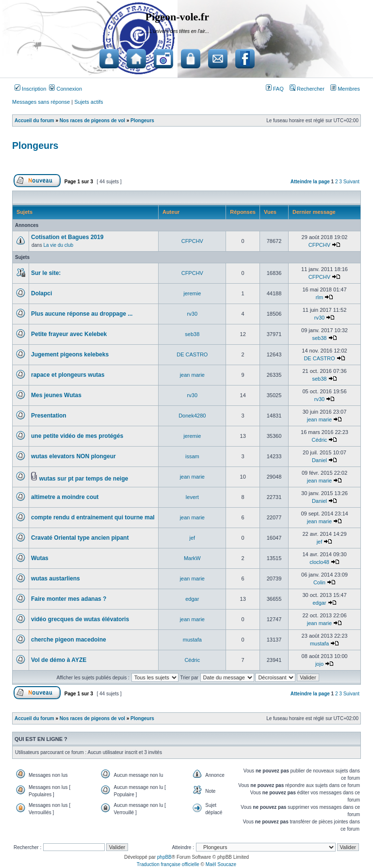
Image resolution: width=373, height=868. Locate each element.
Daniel (319, 460)
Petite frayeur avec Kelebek (69, 334)
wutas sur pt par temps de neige (84, 479)
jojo (319, 664)
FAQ (275, 89)
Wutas (40, 558)
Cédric (320, 440)
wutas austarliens (56, 579)
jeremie (192, 293)
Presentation (49, 416)
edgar (192, 599)
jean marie (192, 375)
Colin (319, 582)
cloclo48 (319, 562)
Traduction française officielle (168, 864)
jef (193, 538)
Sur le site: (46, 273)
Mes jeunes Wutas (56, 395)
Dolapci (41, 293)
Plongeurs (35, 145)
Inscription (30, 89)
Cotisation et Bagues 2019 (67, 237)
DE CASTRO (192, 354)
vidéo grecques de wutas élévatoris (80, 619)
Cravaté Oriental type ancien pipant (80, 538)
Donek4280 (192, 416)
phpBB (164, 857)
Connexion (65, 89)
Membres (345, 89)
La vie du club (58, 245)
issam (192, 456)
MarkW (192, 558)
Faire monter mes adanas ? (69, 599)
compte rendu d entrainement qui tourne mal (93, 517)
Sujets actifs (89, 102)
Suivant (351, 182)
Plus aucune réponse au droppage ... (82, 314)
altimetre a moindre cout (65, 497)
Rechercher (307, 89)
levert (192, 497)
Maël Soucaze (221, 864)
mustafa (192, 640)
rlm (319, 297)
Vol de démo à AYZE (59, 660)
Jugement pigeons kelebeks (70, 354)
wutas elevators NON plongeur (73, 456)
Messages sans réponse (41, 102)
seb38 (192, 334)
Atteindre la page (310, 182)
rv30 (192, 314)
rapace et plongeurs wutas (68, 375)
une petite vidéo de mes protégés (77, 436)
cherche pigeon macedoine (69, 640)
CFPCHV (192, 241)
